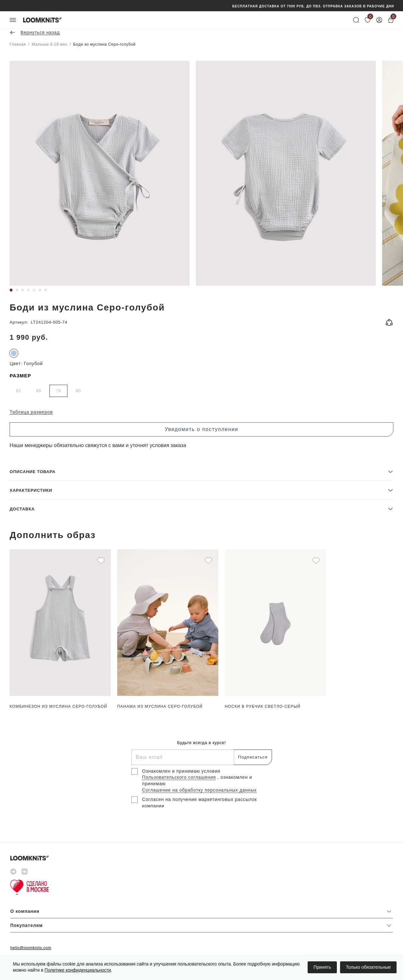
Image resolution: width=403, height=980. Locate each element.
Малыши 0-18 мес (50, 44)
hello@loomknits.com (31, 948)
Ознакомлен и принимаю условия (181, 771)
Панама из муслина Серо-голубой (160, 706)
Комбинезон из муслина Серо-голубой (58, 706)
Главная (18, 44)
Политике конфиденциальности (78, 970)
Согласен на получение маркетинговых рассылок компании (200, 803)
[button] (201, 471)
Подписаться (253, 757)
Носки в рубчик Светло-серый (263, 706)
